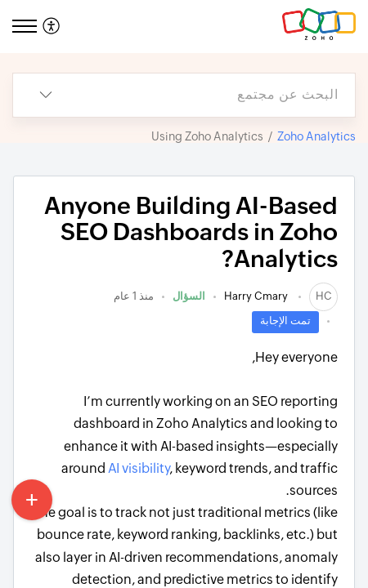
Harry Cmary (257, 296)
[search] (217, 95)
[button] (49, 27)
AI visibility (139, 468)
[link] (323, 296)
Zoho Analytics (316, 136)
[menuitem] (54, 27)
